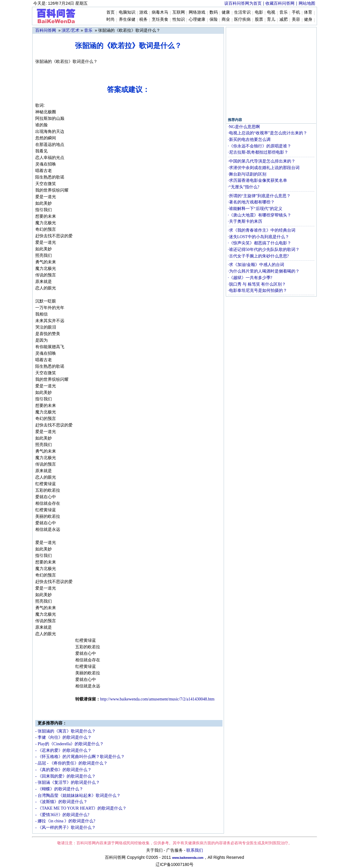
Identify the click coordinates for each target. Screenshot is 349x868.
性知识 (179, 19)
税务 (143, 19)
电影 (259, 12)
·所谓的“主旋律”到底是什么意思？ (259, 196)
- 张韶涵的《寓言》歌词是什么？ (65, 731)
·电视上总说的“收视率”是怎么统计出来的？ (268, 133)
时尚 (111, 19)
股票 (259, 19)
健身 (308, 19)
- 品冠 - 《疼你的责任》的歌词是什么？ (71, 763)
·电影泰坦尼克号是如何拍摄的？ (257, 290)
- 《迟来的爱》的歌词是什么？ (63, 750)
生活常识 (242, 12)
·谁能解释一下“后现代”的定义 (255, 209)
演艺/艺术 (71, 30)
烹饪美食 (160, 19)
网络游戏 (197, 12)
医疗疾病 (242, 19)
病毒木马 (160, 12)
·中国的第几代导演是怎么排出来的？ (262, 161)
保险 (214, 19)
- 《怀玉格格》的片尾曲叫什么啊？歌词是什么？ (80, 757)
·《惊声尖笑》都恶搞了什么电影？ (260, 243)
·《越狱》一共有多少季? (250, 278)
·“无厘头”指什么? (244, 187)
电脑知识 (127, 12)
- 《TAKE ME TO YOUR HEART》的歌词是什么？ (81, 808)
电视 (271, 12)
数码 (214, 12)
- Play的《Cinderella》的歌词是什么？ (69, 744)
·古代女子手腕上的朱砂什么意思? (258, 256)
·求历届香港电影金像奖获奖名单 (257, 180)
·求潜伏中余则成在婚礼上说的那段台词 (264, 168)
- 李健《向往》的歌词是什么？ (63, 737)
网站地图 (307, 3)
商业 (226, 19)
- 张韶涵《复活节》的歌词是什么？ (68, 782)
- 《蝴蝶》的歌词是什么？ (59, 789)
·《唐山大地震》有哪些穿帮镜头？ (260, 215)
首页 (111, 12)
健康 (226, 12)
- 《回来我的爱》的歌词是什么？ (65, 776)
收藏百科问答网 (280, 3)
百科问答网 (46, 30)
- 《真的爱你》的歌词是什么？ (63, 770)
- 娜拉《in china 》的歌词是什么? (65, 821)
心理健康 (197, 19)
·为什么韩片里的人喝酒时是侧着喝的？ (264, 271)
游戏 (143, 12)
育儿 (271, 19)
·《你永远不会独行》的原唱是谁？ (260, 146)
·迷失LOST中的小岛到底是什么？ (258, 237)
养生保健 (127, 19)
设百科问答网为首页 (243, 3)
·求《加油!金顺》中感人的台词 (256, 265)
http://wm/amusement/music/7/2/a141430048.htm (157, 699)
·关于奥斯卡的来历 (245, 221)
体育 (308, 12)
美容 (296, 19)
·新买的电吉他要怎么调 (249, 140)
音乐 (284, 12)
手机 (296, 12)
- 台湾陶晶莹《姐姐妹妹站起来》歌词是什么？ (78, 795)
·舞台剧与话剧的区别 (247, 174)
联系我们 (195, 850)
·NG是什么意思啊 (244, 127)
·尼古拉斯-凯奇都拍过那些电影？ (258, 152)
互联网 (179, 12)
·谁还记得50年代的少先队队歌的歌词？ (264, 250)
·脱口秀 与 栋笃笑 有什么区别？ (257, 284)
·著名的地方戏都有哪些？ (251, 202)
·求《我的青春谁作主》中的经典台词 (262, 230)
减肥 (284, 19)
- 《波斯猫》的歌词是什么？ (61, 802)
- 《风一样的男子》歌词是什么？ (65, 828)
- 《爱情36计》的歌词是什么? (62, 815)
